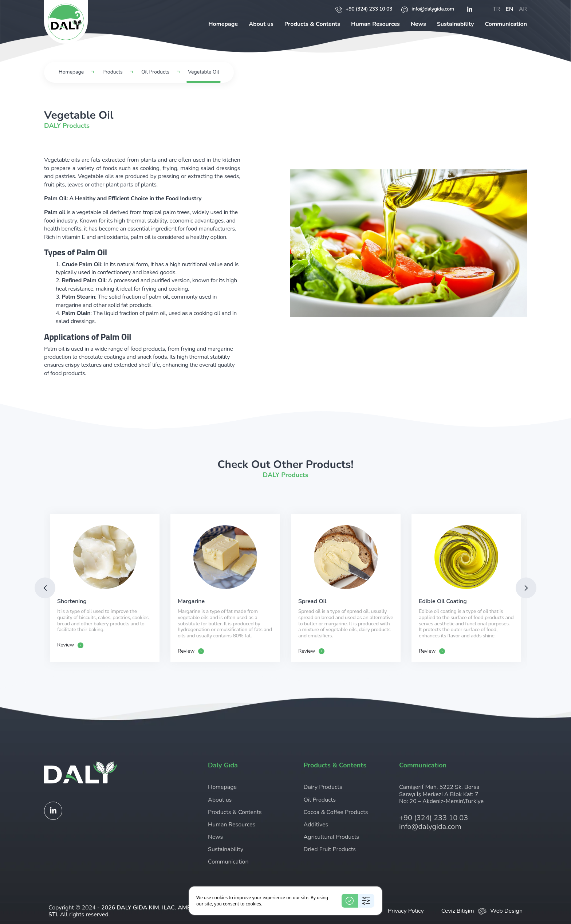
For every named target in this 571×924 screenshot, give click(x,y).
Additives (316, 825)
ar (523, 9)
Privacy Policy (406, 911)
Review (70, 645)
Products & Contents (312, 24)
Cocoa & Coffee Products (336, 812)
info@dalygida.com (428, 9)
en (509, 9)
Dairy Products (323, 787)
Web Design (506, 911)
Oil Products (155, 72)
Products (113, 72)
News (418, 24)
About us (261, 24)
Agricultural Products (331, 837)
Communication (506, 24)
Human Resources (375, 24)
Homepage (223, 24)
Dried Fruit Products (330, 849)
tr (496, 9)
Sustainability (456, 24)
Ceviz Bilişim (458, 911)
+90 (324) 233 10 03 (364, 9)
